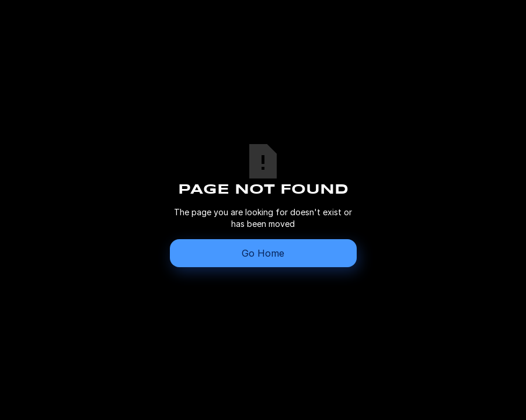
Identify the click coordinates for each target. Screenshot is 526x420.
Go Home (263, 253)
